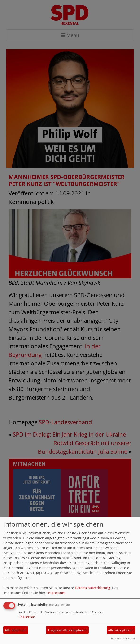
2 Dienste (26, 617)
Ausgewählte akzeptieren (68, 630)
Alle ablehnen (16, 630)
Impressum (56, 593)
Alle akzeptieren (121, 630)
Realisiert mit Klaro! (123, 638)
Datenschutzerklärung (93, 588)
